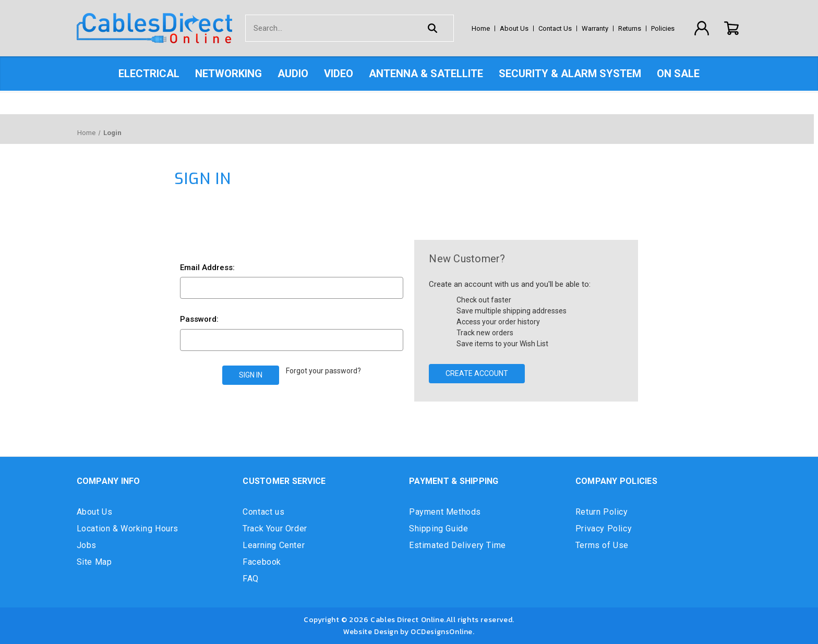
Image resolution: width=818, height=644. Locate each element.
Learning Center (274, 545)
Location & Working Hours (128, 528)
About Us (514, 28)
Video (339, 74)
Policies (663, 28)
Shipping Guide (438, 528)
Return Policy (602, 512)
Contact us (263, 512)
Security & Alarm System (570, 74)
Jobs (87, 545)
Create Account (477, 373)
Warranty (595, 28)
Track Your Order (275, 528)
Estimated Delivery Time (458, 545)
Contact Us (555, 28)
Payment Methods (445, 512)
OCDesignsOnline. (443, 632)
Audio (293, 74)
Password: (199, 319)
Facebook (262, 562)
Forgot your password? (323, 371)
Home (481, 28)
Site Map (94, 562)
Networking (228, 74)
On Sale (678, 74)
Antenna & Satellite (426, 74)
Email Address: (207, 268)
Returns (630, 28)
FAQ (251, 579)
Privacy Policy (604, 528)
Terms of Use (602, 545)
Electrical (149, 74)
